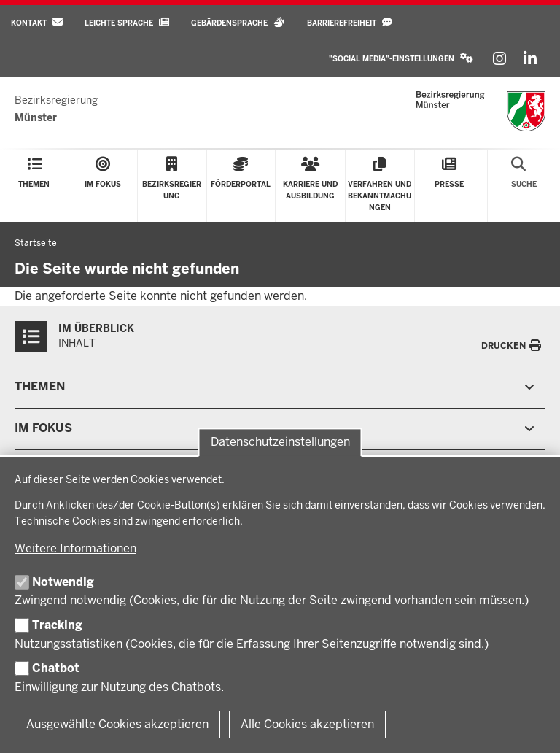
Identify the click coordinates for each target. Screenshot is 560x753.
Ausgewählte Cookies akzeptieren (117, 724)
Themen (40, 386)
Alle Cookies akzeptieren (307, 724)
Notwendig (63, 582)
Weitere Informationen (75, 548)
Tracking (57, 625)
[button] (401, 59)
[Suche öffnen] (524, 186)
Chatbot (56, 668)
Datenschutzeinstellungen (280, 443)
